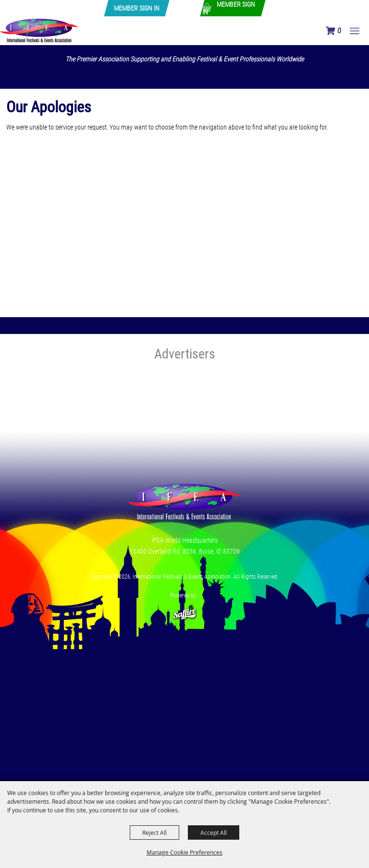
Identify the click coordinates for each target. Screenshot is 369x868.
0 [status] (339, 31)
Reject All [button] (154, 832)
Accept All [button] (214, 832)
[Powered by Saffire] (184, 608)
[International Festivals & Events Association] (39, 30)
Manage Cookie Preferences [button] (184, 852)
